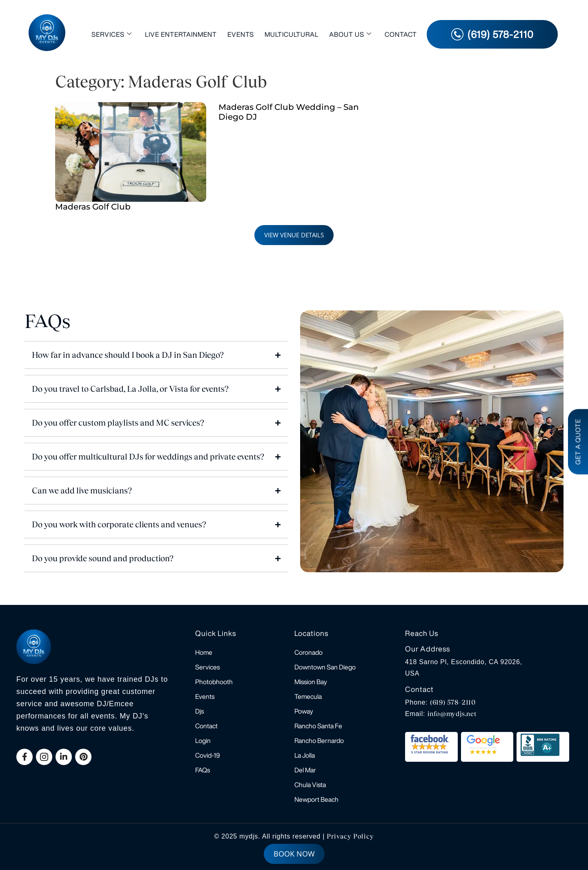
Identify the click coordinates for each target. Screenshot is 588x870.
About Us (350, 34)
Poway (304, 711)
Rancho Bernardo (319, 741)
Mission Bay (311, 682)
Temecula (308, 696)
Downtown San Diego (325, 667)
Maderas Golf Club (93, 207)
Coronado (308, 652)
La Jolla (305, 755)
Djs (199, 711)
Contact (401, 34)
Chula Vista (310, 785)
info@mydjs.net (452, 714)
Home (204, 652)
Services (112, 34)
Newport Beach (316, 799)
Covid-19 (208, 755)
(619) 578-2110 (453, 702)
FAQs (203, 770)
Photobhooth (214, 682)
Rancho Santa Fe (318, 726)
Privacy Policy (350, 836)
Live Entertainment (181, 34)
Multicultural (292, 34)
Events (241, 34)
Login (203, 741)
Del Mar (305, 770)
